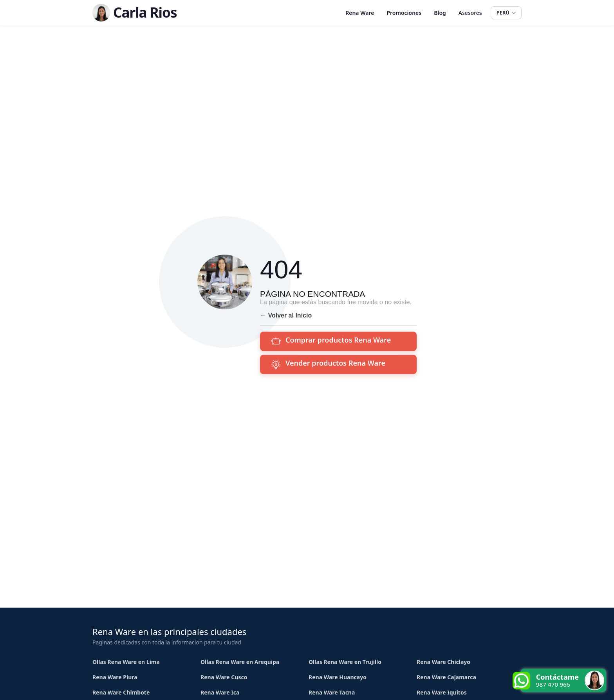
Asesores (470, 13)
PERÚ (506, 13)
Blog (440, 13)
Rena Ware (360, 13)
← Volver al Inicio (286, 315)
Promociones (404, 13)
